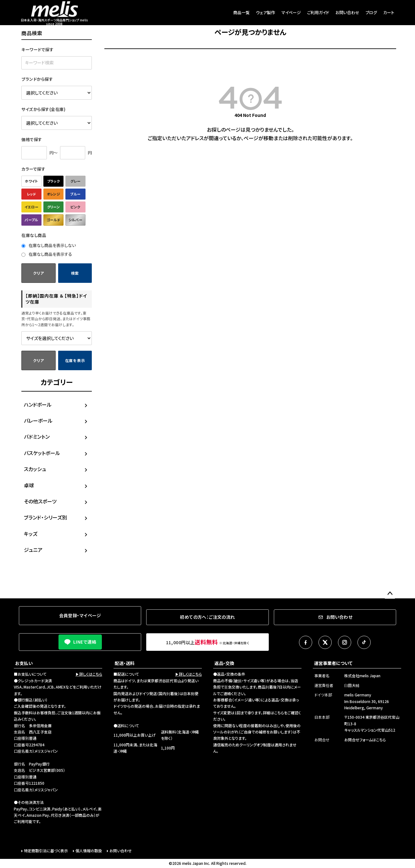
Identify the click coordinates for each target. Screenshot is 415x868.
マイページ (291, 12)
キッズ (31, 534)
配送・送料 (125, 663)
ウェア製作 (266, 12)
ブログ (371, 12)
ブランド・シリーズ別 (45, 517)
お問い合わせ (347, 12)
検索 (75, 273)
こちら (279, 713)
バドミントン (37, 437)
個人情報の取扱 (89, 851)
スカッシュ (35, 469)
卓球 (29, 485)
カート (389, 12)
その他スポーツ (40, 501)
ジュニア (33, 550)
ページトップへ (390, 594)
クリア (38, 273)
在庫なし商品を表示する (47, 254)
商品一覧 (241, 12)
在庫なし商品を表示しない (49, 245)
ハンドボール (38, 404)
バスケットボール (42, 453)
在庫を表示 (75, 360)
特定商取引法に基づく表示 (46, 851)
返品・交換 (224, 663)
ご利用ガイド (318, 12)
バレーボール (38, 420)
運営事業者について (333, 663)
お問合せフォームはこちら (365, 740)
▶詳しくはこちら (89, 674)
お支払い (24, 663)
